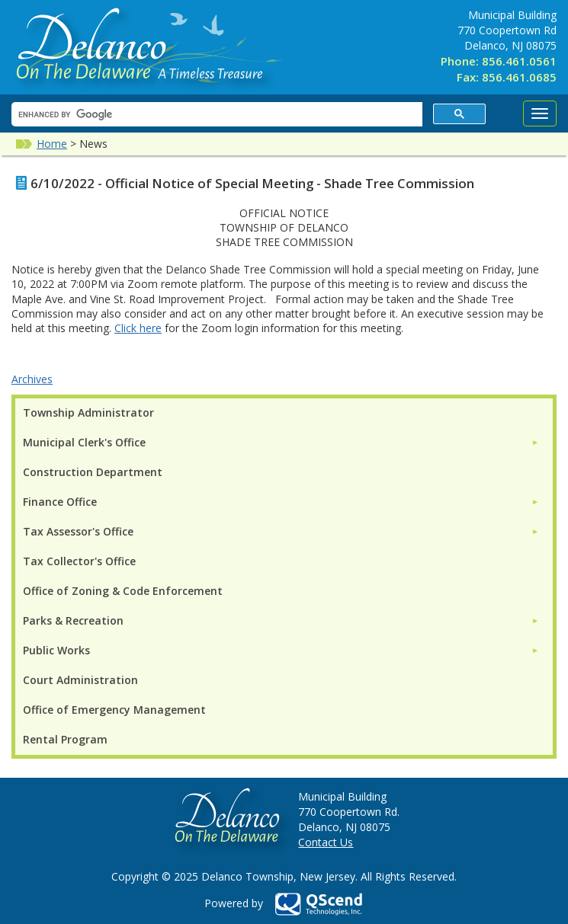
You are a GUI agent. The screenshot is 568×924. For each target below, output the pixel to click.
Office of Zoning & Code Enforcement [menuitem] (123, 591)
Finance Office (60, 502)
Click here (138, 328)
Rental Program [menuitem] (65, 739)
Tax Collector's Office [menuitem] (79, 561)
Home (52, 144)
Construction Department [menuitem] (93, 472)
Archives (32, 379)
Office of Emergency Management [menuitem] (114, 710)
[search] (215, 115)
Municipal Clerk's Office (84, 442)
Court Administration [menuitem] (80, 680)
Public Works (56, 650)
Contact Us (326, 842)
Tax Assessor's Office (78, 531)
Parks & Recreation (73, 620)
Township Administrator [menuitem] (88, 412)
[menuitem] (281, 442)
